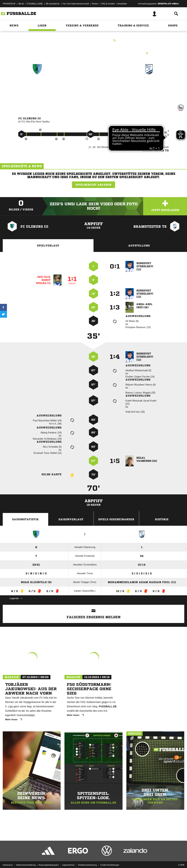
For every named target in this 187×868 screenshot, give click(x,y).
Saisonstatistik (25, 519)
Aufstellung (139, 246)
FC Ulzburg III (37, 85)
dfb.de (21, 4)
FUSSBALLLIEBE (35, 4)
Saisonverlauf (71, 519)
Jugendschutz (68, 859)
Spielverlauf (48, 246)
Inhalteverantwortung (87, 859)
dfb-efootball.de (53, 4)
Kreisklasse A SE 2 (93, 41)
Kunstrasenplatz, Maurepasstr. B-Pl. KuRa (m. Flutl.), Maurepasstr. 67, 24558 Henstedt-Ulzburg (94, 53)
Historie (162, 519)
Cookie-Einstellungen (110, 859)
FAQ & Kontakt (108, 4)
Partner (95, 4)
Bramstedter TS (149, 85)
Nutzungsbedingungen (49, 859)
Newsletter (122, 4)
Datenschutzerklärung (26, 859)
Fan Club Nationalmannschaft (76, 4)
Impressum (8, 859)
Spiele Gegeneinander (116, 519)
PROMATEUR (9, 4)
